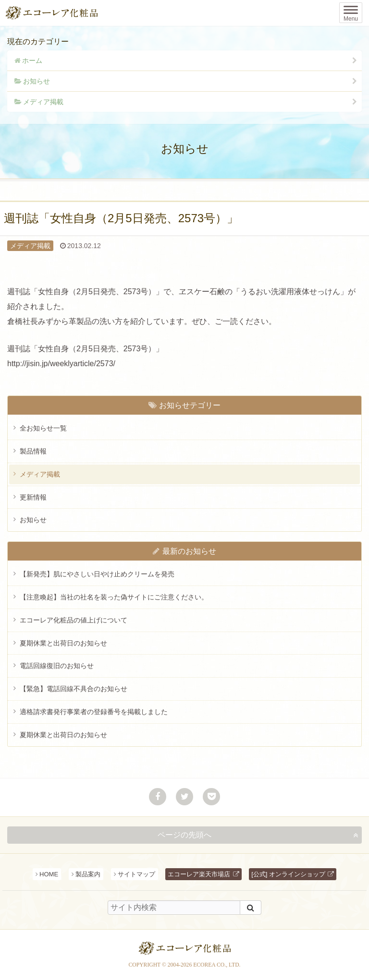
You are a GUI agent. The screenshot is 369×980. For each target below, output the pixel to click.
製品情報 (33, 451)
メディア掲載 (43, 102)
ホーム (32, 60)
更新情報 (33, 497)
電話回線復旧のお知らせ (57, 666)
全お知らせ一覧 (43, 428)
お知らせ (37, 81)
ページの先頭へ (184, 835)
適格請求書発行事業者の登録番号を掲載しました (94, 712)
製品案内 (88, 874)
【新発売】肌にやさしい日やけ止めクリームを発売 (97, 574)
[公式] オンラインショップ (288, 874)
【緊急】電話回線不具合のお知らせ (74, 689)
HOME (49, 874)
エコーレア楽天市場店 (199, 874)
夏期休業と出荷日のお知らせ (63, 643)
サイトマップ (136, 874)
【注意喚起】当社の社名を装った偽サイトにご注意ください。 (114, 597)
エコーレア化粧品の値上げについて (74, 620)
